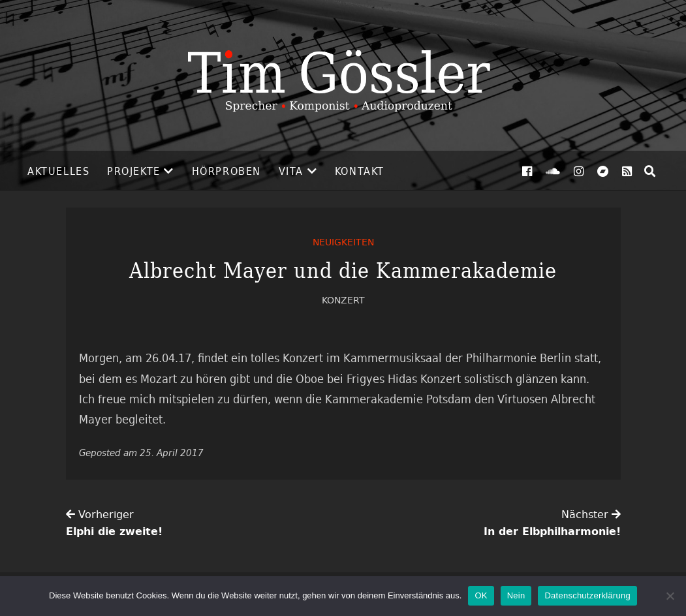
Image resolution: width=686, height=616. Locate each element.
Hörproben (226, 171)
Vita (291, 171)
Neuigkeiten (343, 242)
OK (481, 595)
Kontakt (360, 171)
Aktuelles (58, 171)
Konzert (343, 300)
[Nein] (670, 596)
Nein (516, 595)
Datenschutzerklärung (587, 595)
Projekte (134, 171)
